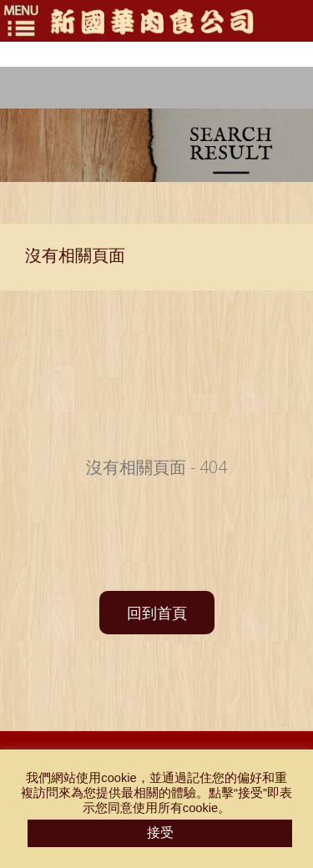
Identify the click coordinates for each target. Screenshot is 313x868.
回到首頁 (157, 613)
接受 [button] (160, 833)
